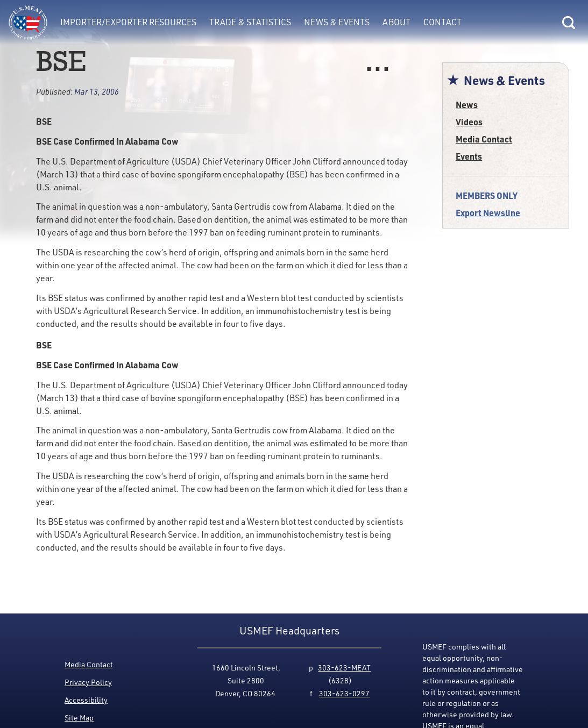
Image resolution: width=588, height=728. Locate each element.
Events (469, 156)
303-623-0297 (344, 693)
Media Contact (484, 139)
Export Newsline (488, 213)
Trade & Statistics (250, 22)
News (467, 105)
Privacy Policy (88, 682)
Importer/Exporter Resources (128, 22)
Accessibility (86, 700)
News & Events (337, 22)
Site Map (79, 718)
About (396, 22)
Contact (442, 22)
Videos (469, 122)
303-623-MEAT (344, 668)
